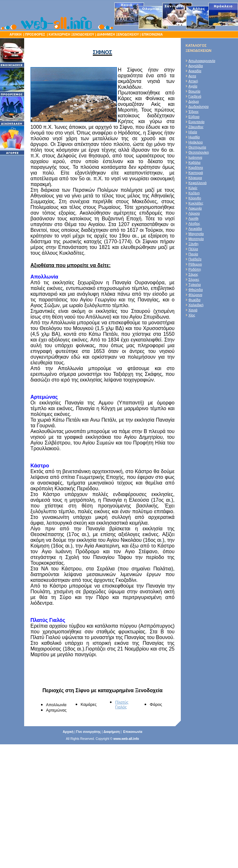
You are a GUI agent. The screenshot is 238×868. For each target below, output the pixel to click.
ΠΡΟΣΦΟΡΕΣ (35, 34)
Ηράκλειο (196, 142)
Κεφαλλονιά (197, 183)
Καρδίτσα (196, 168)
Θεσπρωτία (197, 147)
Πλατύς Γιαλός (122, 705)
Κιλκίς (193, 188)
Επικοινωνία (133, 732)
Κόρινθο (195, 198)
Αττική (193, 81)
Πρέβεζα (195, 259)
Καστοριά (196, 173)
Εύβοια (194, 117)
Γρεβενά (195, 96)
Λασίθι (194, 218)
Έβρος (194, 112)
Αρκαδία (195, 71)
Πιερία (193, 254)
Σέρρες (194, 279)
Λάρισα (194, 213)
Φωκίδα (194, 300)
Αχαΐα (193, 86)
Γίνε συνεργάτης (88, 732)
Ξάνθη (193, 244)
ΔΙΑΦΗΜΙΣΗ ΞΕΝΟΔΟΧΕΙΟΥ (118, 34)
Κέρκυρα (195, 178)
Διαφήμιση (112, 732)
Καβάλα (194, 162)
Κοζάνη (194, 193)
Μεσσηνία (196, 239)
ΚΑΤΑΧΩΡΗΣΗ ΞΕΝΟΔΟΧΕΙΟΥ (71, 34)
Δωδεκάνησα (198, 107)
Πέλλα (193, 249)
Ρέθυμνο (195, 264)
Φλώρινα (195, 295)
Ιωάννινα (195, 157)
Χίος (192, 315)
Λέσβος (194, 224)
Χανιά (193, 310)
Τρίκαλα (195, 285)
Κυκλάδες (196, 203)
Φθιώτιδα (196, 290)
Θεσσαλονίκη (199, 152)
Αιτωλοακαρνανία (202, 61)
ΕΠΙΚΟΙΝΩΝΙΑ (152, 34)
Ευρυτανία (196, 122)
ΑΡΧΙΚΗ (16, 34)
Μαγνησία (196, 234)
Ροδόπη (195, 269)
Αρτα (192, 76)
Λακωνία (195, 208)
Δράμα (194, 101)
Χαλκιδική (196, 305)
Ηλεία (193, 132)
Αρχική (68, 732)
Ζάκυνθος (196, 127)
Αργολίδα (196, 66)
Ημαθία (194, 137)
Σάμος (193, 274)
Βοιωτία (194, 91)
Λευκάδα (195, 229)
